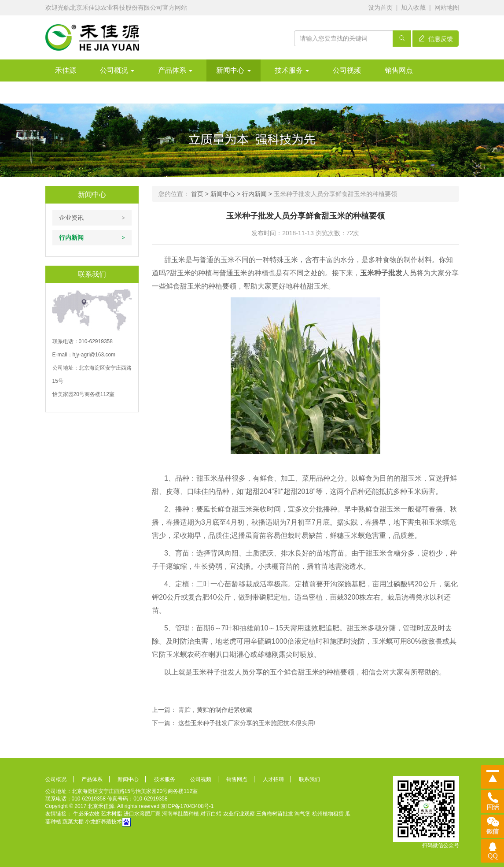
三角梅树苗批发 (275, 814)
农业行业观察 (239, 814)
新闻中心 (233, 70)
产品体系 (175, 70)
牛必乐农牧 (86, 814)
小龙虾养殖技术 (103, 822)
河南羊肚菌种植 (180, 814)
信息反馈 (436, 39)
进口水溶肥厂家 (142, 814)
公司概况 (117, 70)
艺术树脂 (111, 814)
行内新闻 (71, 237)
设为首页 (380, 7)
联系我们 (309, 779)
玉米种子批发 (381, 273)
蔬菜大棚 (73, 822)
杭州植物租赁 (328, 814)
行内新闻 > (258, 194)
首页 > (201, 194)
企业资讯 (71, 218)
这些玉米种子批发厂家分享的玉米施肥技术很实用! (247, 723)
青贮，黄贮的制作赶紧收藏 (215, 710)
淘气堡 (302, 814)
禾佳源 (66, 70)
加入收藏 (413, 7)
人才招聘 (273, 779)
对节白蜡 (211, 814)
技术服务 (292, 70)
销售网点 (399, 70)
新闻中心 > (226, 194)
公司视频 (347, 70)
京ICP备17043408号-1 (187, 806)
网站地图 (447, 7)
